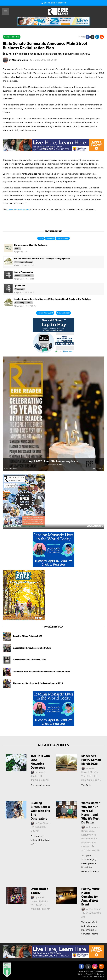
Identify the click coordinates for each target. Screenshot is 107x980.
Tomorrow (50, 239)
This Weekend (63, 239)
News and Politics (12, 37)
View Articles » (95, 526)
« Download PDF (13, 526)
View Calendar (63, 313)
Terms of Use (87, 977)
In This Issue (98, 468)
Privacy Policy (99, 977)
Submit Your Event (45, 313)
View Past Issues (11, 468)
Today (41, 239)
